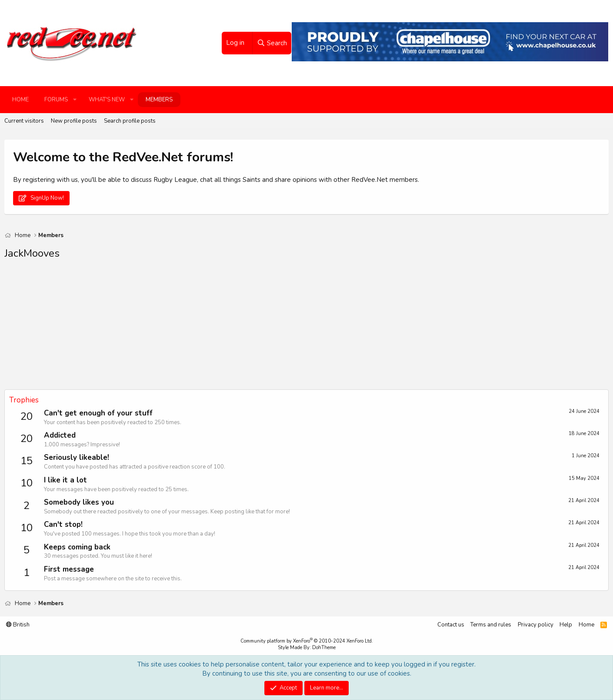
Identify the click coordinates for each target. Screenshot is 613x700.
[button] (75, 100)
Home (20, 100)
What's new (107, 100)
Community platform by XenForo (307, 641)
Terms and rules (491, 625)
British (18, 625)
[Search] (272, 43)
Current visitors (24, 121)
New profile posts (74, 121)
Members (159, 100)
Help (566, 625)
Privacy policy (536, 625)
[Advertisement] (265, 328)
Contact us (451, 625)
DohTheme (324, 648)
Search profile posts (130, 121)
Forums (56, 100)
